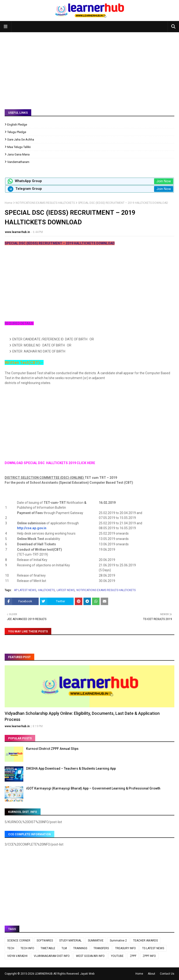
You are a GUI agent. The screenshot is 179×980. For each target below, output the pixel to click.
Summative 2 (118, 941)
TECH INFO (27, 948)
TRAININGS (80, 948)
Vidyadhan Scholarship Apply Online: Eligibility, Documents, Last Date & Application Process (82, 716)
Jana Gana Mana (18, 154)
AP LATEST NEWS (25, 590)
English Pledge (17, 125)
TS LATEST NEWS (153, 948)
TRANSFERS (101, 948)
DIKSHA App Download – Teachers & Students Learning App (71, 768)
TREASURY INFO (126, 948)
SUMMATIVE (96, 941)
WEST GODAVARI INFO (90, 956)
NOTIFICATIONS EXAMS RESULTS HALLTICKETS (45, 203)
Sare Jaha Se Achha (21, 139)
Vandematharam (18, 162)
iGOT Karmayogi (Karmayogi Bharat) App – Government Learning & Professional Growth (93, 788)
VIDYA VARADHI (17, 956)
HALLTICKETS (46, 590)
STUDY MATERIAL (70, 941)
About (151, 974)
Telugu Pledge (17, 132)
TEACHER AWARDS (145, 941)
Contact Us (167, 974)
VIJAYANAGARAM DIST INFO (52, 956)
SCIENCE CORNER (19, 941)
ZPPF (133, 956)
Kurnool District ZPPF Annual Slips (52, 749)
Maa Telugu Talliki (19, 147)
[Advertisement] (89, 67)
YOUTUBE (117, 956)
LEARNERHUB (44, 974)
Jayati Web (87, 974)
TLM (64, 948)
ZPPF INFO (149, 956)
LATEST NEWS (66, 590)
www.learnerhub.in (17, 232)
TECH (11, 948)
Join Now (164, 181)
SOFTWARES (45, 941)
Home (9, 203)
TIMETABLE (48, 948)
